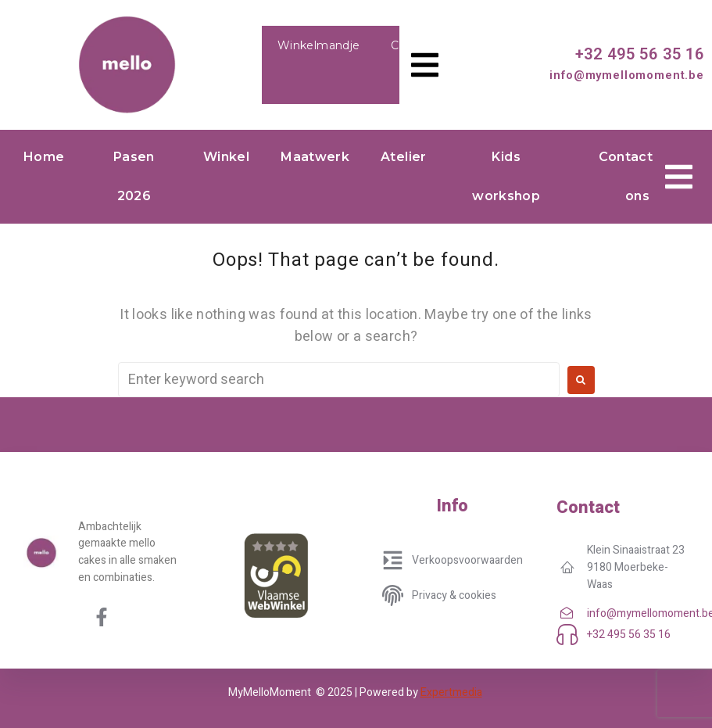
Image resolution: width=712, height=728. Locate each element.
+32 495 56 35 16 (640, 54)
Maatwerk (315, 157)
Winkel (226, 157)
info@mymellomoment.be (627, 75)
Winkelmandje (318, 45)
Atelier (404, 157)
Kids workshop (506, 176)
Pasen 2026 (134, 176)
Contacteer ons (638, 176)
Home (44, 157)
